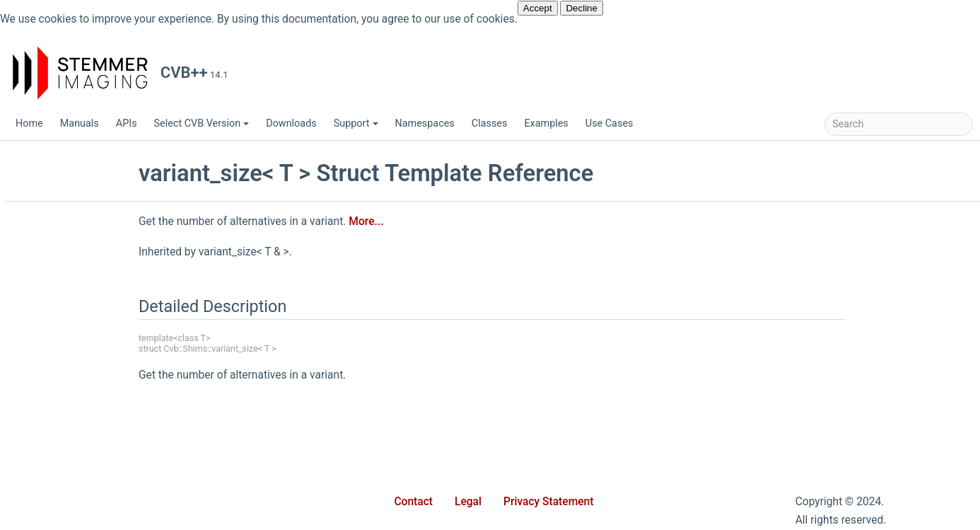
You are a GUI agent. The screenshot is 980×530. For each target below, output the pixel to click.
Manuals (80, 123)
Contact (413, 502)
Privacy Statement (549, 502)
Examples (546, 123)
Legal (468, 502)
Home (29, 123)
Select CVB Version (202, 123)
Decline (581, 8)
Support (356, 123)
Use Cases (609, 123)
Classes (490, 123)
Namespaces (425, 123)
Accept (538, 8)
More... (470, 221)
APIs (127, 123)
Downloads (291, 123)
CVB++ (30, 155)
